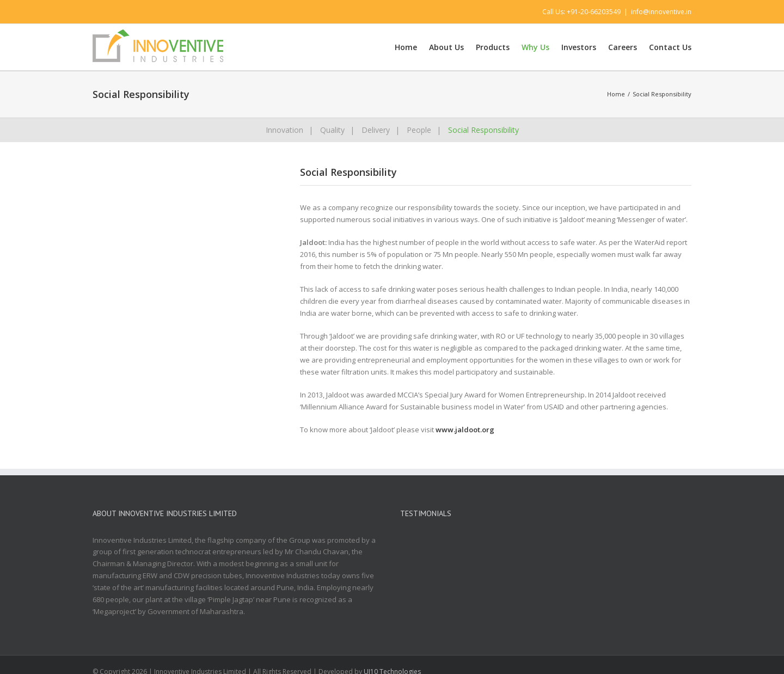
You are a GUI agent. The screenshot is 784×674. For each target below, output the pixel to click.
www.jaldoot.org (466, 430)
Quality (332, 130)
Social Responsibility (483, 130)
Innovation (284, 130)
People (419, 130)
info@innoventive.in (661, 12)
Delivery (376, 130)
